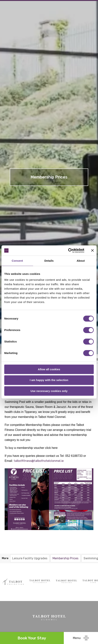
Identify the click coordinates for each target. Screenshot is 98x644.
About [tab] (81, 261)
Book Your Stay (32, 638)
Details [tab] (49, 261)
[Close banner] (92, 250)
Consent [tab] (17, 261)
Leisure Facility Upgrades (30, 558)
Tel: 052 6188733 (71, 456)
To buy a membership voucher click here (31, 448)
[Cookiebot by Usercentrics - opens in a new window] (68, 251)
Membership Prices (65, 558)
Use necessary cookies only (49, 391)
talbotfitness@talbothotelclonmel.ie (39, 461)
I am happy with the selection (49, 380)
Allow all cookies (49, 369)
